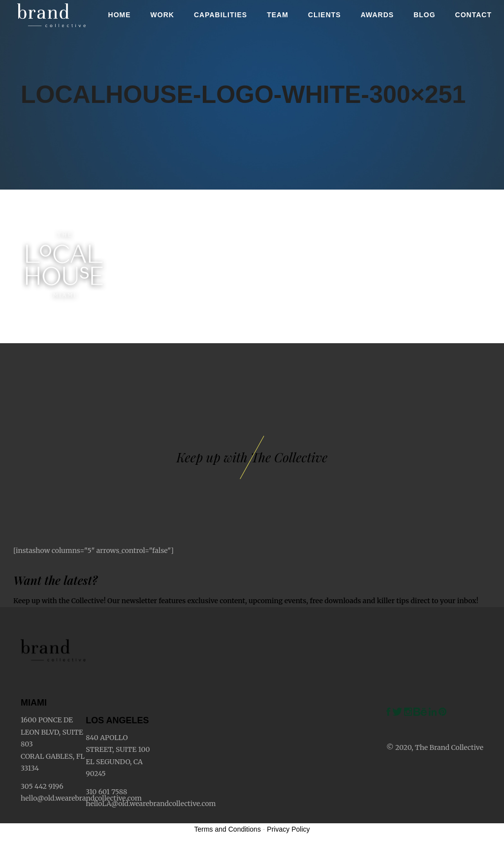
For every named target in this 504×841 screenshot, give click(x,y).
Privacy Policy (288, 829)
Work (162, 15)
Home (120, 15)
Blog (424, 15)
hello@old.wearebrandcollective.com (81, 798)
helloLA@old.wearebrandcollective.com (151, 804)
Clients (325, 15)
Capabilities (220, 15)
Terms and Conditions (228, 829)
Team (278, 15)
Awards (377, 15)
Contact (473, 15)
